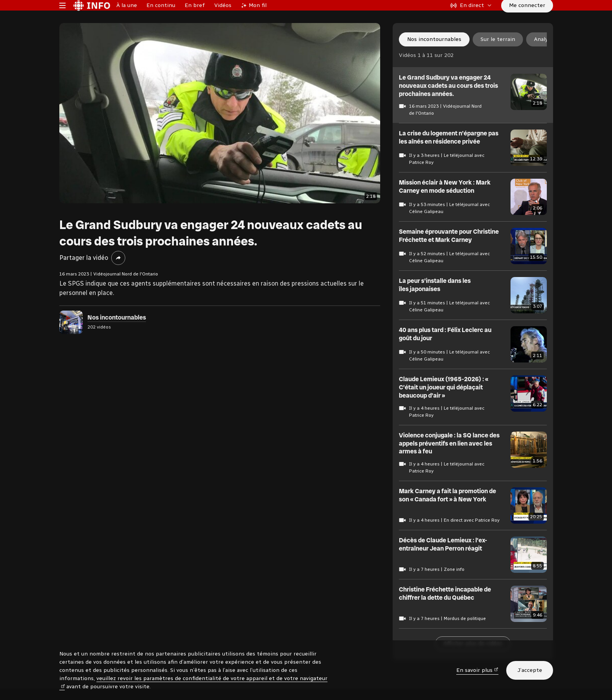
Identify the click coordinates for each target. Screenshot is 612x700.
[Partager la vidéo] (118, 282)
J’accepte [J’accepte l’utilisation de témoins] (530, 670)
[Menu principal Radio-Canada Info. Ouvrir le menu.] (62, 17)
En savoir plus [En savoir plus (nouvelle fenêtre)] (477, 670)
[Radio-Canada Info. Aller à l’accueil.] (92, 17)
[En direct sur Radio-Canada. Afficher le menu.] (471, 17)
